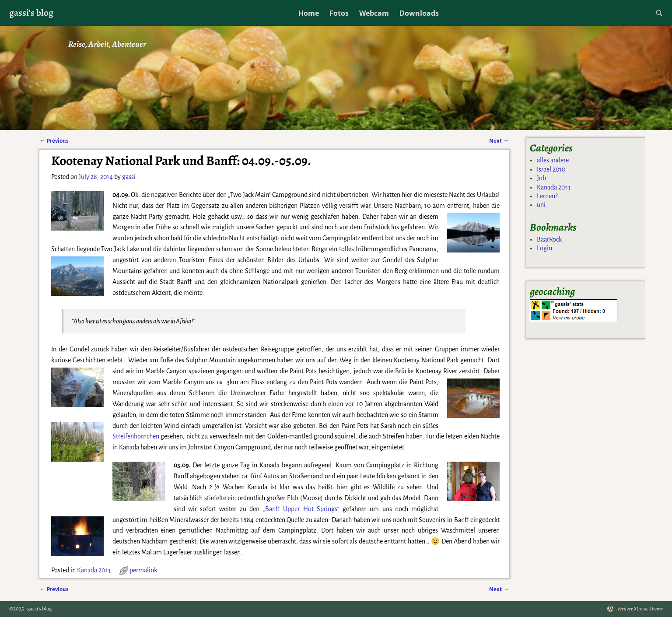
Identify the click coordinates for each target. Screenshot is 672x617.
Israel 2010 (551, 169)
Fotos (339, 13)
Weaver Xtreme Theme (640, 609)
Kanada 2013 (94, 570)
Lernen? (547, 196)
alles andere (553, 160)
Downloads (419, 13)
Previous (54, 141)
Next (499, 141)
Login (544, 248)
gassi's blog (31, 12)
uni (541, 205)
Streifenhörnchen (136, 436)
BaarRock (549, 239)
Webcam (374, 13)
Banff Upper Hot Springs (301, 509)
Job (541, 178)
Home (309, 13)
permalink (143, 570)
